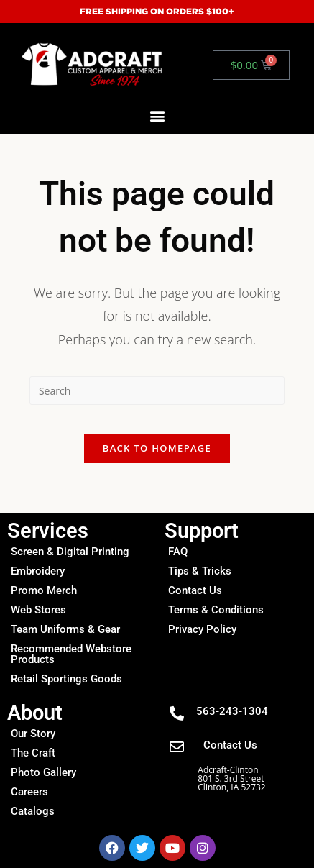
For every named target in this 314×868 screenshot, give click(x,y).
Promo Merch (44, 590)
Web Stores (38, 610)
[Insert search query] (157, 390)
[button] (157, 115)
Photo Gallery (43, 772)
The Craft (33, 753)
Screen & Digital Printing (70, 552)
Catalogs (33, 811)
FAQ (178, 552)
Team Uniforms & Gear (65, 629)
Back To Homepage (157, 448)
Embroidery (38, 571)
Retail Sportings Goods (66, 679)
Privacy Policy (202, 629)
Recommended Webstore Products (71, 654)
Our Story (33, 734)
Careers (29, 792)
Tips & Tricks (200, 571)
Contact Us (195, 590)
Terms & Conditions (216, 610)
